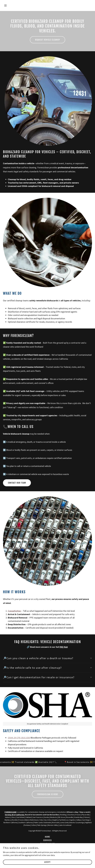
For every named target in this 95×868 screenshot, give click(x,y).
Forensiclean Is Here (48, 794)
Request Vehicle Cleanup (47, 40)
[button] (13, 5)
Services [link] (47, 840)
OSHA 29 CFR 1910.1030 (19, 738)
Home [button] (47, 837)
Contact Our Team (17, 483)
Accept (47, 862)
